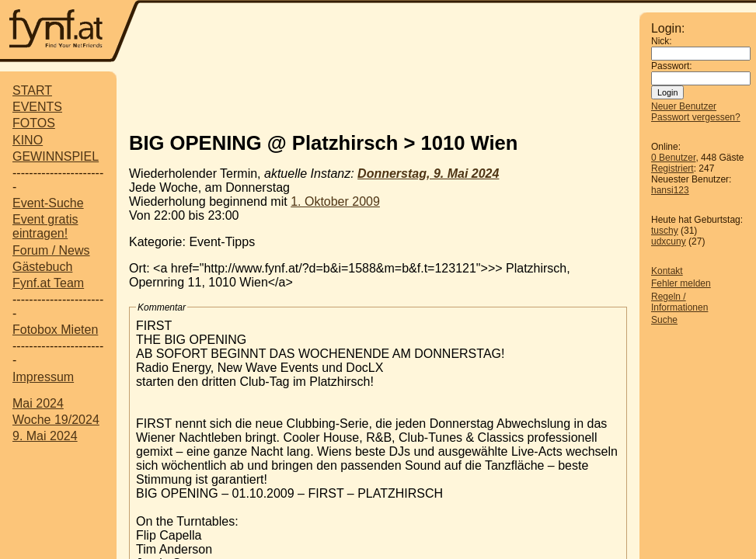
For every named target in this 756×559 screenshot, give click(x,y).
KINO (28, 140)
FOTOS (34, 123)
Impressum (43, 377)
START (32, 90)
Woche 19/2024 (56, 420)
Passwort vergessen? (696, 117)
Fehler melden (681, 283)
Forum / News (51, 250)
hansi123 (670, 190)
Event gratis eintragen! (45, 226)
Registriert (672, 168)
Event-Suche (48, 203)
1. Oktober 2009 (335, 201)
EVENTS (37, 107)
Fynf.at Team (48, 283)
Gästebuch (42, 267)
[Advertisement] (390, 33)
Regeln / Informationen (679, 302)
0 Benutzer (673, 158)
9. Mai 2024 (45, 436)
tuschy (665, 231)
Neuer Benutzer (684, 106)
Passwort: (672, 66)
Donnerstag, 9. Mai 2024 (428, 174)
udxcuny (669, 241)
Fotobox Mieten (55, 330)
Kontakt (667, 271)
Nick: (662, 41)
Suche (664, 320)
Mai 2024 (38, 403)
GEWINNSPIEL (56, 156)
